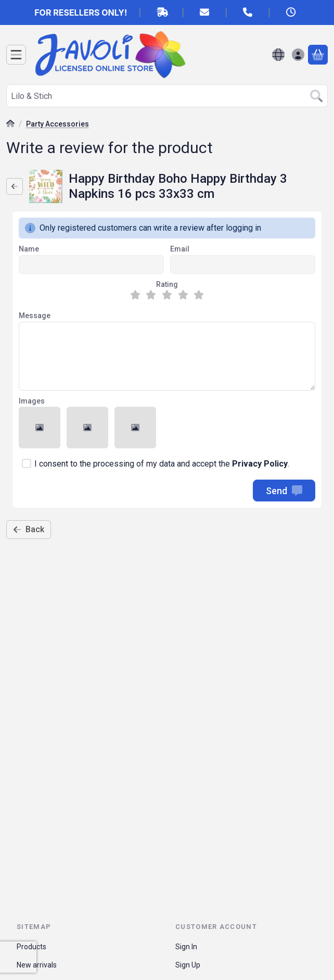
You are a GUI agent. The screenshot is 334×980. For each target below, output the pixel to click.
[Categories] (16, 55)
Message (35, 316)
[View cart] (318, 55)
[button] (40, 428)
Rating (167, 284)
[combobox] (167, 96)
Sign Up (188, 965)
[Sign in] (298, 55)
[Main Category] (10, 125)
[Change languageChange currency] (278, 55)
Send (284, 491)
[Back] (15, 186)
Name (29, 249)
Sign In (186, 947)
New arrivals (37, 965)
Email (180, 249)
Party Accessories (57, 124)
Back (29, 529)
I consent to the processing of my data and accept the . (162, 464)
